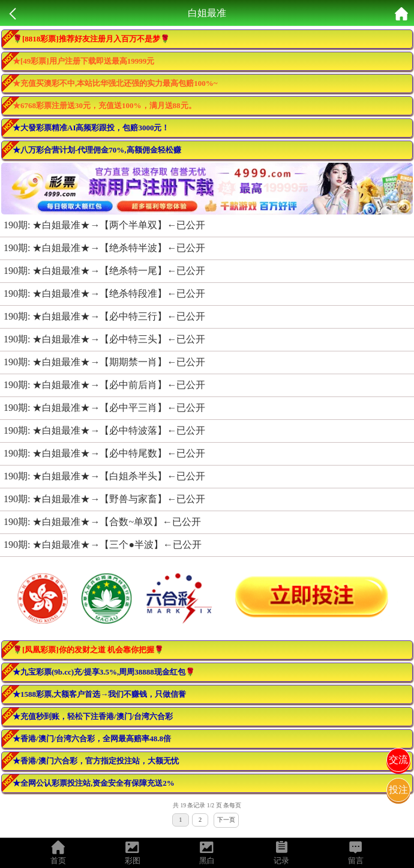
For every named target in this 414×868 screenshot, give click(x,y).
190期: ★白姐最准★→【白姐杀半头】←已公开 (104, 476)
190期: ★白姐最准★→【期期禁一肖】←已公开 (104, 362)
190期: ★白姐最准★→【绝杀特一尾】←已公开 (104, 271)
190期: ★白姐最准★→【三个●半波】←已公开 (103, 545)
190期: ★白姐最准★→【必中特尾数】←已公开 (104, 453)
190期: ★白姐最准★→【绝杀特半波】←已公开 (104, 248)
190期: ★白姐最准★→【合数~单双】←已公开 (102, 522)
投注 (398, 790)
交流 (398, 760)
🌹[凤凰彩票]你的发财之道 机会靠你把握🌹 (88, 650)
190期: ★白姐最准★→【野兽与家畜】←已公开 (104, 499)
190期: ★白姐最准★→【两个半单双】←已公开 (104, 225)
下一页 (226, 820)
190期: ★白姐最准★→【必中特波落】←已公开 (104, 430)
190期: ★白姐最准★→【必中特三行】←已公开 (104, 316)
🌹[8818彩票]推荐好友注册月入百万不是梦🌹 (91, 39)
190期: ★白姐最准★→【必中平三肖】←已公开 (104, 408)
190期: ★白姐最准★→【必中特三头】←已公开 (104, 339)
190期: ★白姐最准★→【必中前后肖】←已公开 (104, 385)
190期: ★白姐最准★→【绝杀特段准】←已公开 (104, 293)
